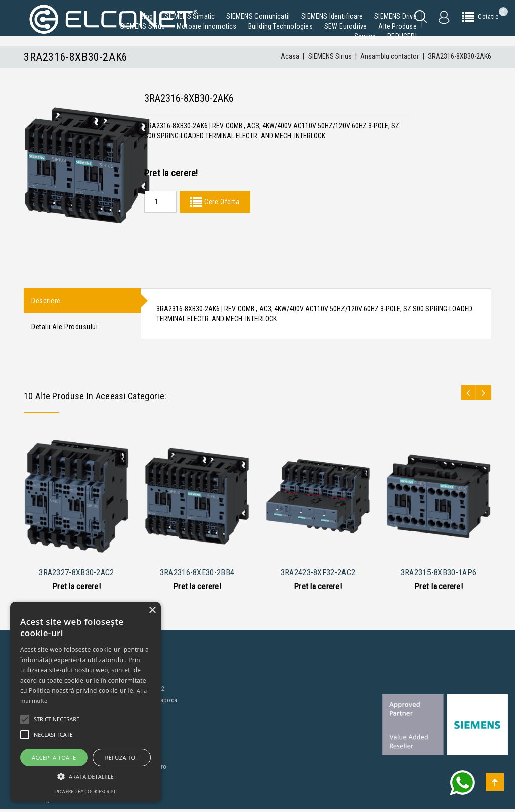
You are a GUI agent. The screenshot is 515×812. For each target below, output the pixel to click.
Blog (147, 16)
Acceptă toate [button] (54, 757)
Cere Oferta (221, 202)
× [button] (152, 611)
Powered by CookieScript (85, 792)
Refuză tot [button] (122, 757)
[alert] (85, 702)
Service (365, 36)
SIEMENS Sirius (143, 26)
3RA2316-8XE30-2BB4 (197, 575)
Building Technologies (281, 26)
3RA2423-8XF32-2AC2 (318, 575)
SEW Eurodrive (346, 26)
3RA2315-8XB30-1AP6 (439, 575)
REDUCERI (402, 36)
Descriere (46, 301)
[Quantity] (160, 202)
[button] (85, 777)
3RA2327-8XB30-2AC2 (76, 575)
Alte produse (397, 26)
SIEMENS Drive (396, 16)
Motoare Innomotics (207, 26)
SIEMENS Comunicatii (258, 16)
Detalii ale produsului (64, 329)
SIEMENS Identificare (332, 16)
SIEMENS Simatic (190, 16)
